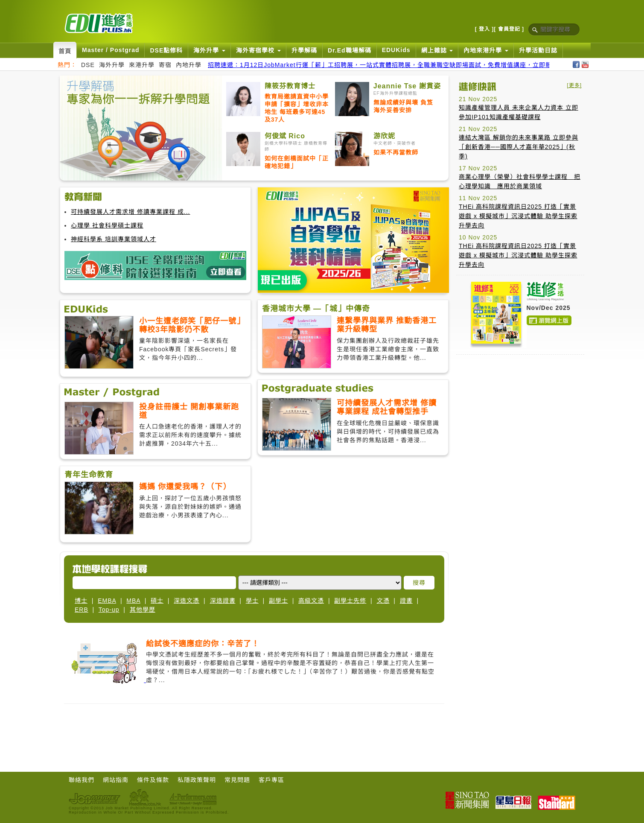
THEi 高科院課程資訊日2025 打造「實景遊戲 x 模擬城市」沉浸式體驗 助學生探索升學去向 (518, 216)
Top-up (109, 610)
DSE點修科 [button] (166, 50)
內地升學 (189, 65)
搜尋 (419, 583)
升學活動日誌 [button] (538, 50)
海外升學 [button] (209, 50)
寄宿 (165, 65)
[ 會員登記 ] (509, 29)
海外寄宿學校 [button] (258, 50)
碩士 (157, 601)
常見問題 (237, 780)
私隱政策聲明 (197, 780)
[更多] (574, 85)
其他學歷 (143, 610)
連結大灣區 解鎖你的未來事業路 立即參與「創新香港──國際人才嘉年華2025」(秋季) (519, 147)
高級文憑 (311, 601)
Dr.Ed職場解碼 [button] (350, 50)
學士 (252, 601)
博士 (81, 601)
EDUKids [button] (396, 50)
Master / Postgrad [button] (111, 50)
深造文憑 (186, 601)
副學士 (278, 601)
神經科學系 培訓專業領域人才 (114, 239)
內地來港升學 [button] (486, 50)
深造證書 (223, 601)
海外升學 (112, 65)
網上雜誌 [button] (437, 50)
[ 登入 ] (485, 29)
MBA (133, 601)
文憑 (383, 601)
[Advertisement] (520, 414)
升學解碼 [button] (304, 50)
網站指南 (116, 780)
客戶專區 (271, 780)
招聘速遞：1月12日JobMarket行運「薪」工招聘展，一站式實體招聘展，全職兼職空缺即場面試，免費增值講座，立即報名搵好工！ (396, 65)
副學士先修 (350, 601)
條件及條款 (153, 780)
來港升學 (142, 65)
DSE (88, 65)
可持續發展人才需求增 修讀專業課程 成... (130, 212)
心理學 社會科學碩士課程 (107, 225)
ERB (82, 610)
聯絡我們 (82, 780)
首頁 (65, 51)
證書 (406, 601)
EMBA (107, 601)
